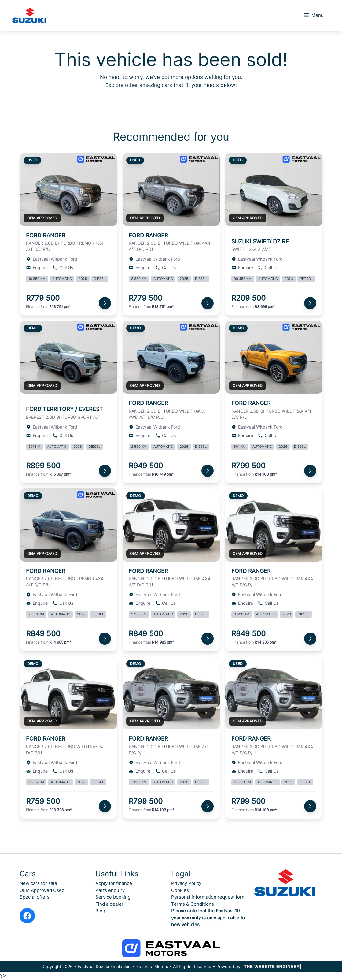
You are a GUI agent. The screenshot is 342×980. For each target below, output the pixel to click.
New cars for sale (38, 883)
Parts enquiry (110, 890)
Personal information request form (208, 897)
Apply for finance (114, 883)
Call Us (63, 267)
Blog (100, 911)
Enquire (37, 267)
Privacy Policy (186, 883)
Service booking (113, 897)
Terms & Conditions (193, 904)
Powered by (259, 966)
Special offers (35, 897)
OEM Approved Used (42, 890)
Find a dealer (109, 904)
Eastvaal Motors (152, 966)
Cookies (180, 890)
